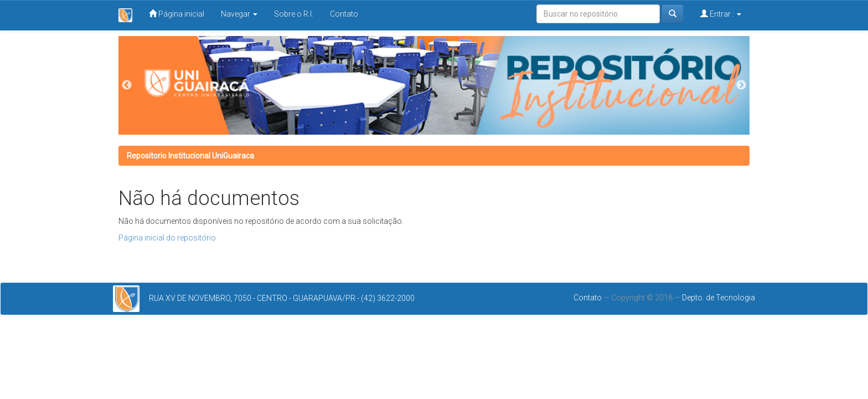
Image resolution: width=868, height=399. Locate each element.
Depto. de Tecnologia (719, 298)
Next (741, 85)
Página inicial (177, 14)
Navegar (239, 14)
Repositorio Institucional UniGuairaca (190, 156)
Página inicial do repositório (167, 238)
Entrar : (721, 14)
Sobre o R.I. (294, 14)
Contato (344, 14)
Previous (127, 85)
